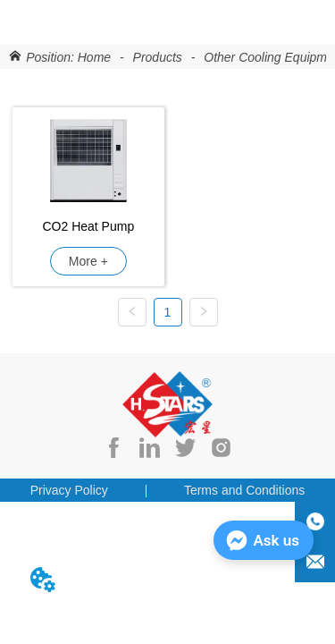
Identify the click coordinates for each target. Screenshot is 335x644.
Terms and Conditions (244, 490)
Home (94, 57)
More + (88, 261)
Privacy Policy (69, 490)
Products (158, 57)
